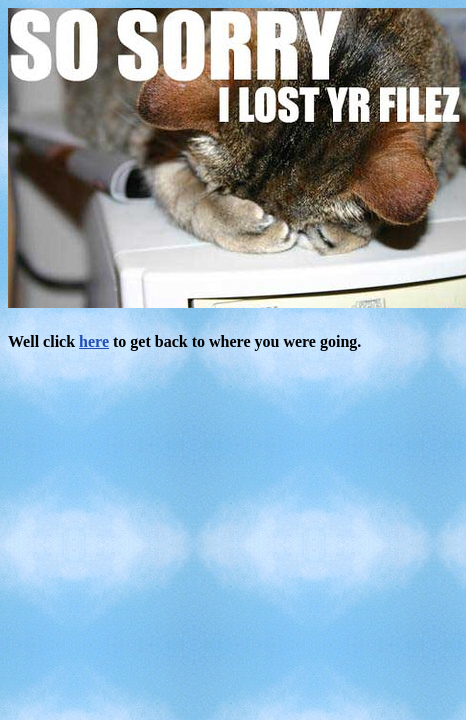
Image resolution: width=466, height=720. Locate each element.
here (94, 341)
